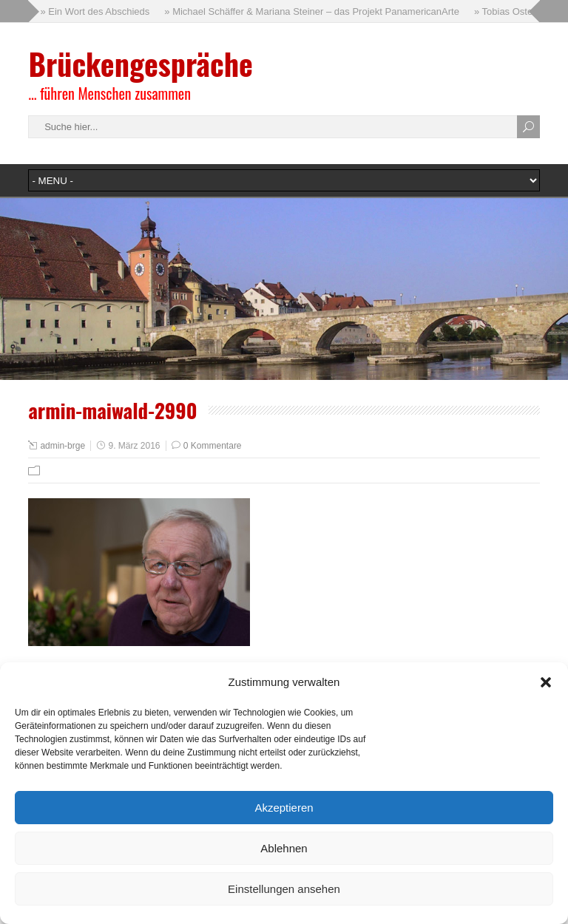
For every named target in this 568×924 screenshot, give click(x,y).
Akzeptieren (284, 808)
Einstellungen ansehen (284, 889)
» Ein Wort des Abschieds (95, 11)
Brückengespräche (140, 64)
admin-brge (62, 446)
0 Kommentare (213, 446)
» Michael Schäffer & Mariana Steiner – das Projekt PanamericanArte (312, 11)
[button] (546, 682)
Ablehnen (284, 848)
